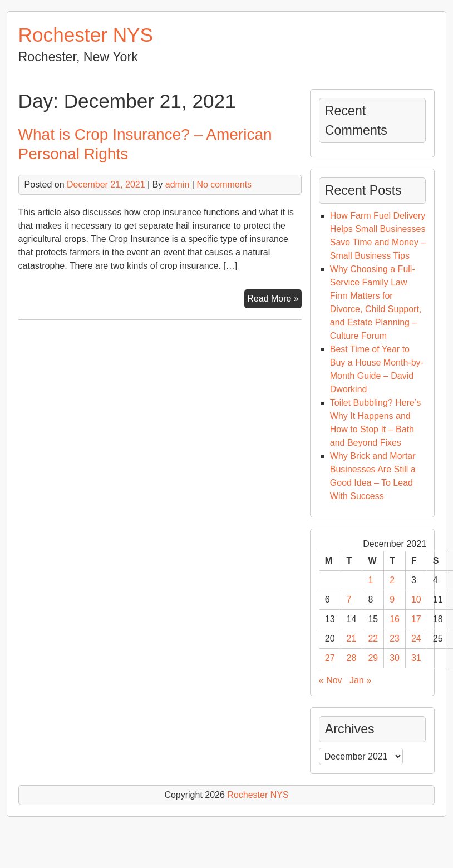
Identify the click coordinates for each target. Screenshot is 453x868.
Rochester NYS (86, 35)
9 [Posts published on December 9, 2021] (392, 600)
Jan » (360, 680)
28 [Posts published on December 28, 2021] (352, 658)
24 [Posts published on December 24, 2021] (416, 638)
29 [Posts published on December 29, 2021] (373, 658)
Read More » (274, 300)
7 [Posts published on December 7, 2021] (349, 600)
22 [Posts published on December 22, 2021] (373, 638)
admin (178, 184)
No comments (224, 184)
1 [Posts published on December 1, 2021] (370, 580)
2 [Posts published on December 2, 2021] (392, 580)
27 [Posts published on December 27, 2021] (330, 658)
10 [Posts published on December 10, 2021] (416, 600)
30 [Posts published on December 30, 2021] (395, 658)
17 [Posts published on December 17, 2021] (416, 619)
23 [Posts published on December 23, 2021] (395, 638)
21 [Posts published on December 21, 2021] (352, 638)
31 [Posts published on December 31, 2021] (416, 658)
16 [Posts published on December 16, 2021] (395, 619)
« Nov (331, 680)
